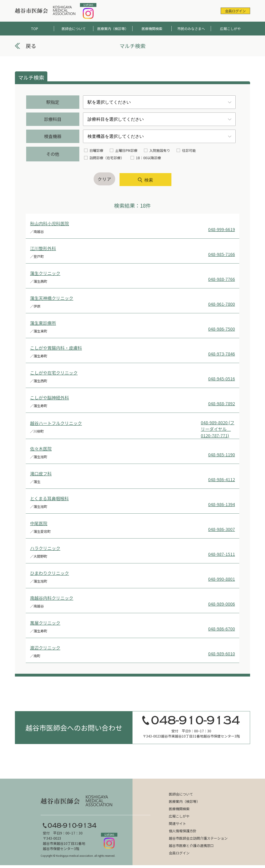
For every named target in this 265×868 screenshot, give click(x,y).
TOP (34, 29)
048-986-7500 (222, 329)
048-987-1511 (222, 554)
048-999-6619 (222, 229)
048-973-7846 (222, 354)
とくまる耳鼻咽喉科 (49, 498)
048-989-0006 (222, 604)
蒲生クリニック (45, 273)
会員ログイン (235, 11)
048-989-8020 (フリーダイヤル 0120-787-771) (218, 429)
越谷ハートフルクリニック (56, 423)
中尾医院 (39, 523)
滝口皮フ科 (41, 473)
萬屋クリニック (45, 623)
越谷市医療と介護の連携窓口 (191, 845)
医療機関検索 (152, 29)
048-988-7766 (222, 279)
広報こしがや (230, 29)
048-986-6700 (222, 629)
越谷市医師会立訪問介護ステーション (198, 838)
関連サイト (177, 823)
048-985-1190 (222, 454)
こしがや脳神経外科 (49, 398)
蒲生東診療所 (43, 323)
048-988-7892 (222, 403)
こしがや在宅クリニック (54, 373)
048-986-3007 (222, 529)
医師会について (74, 29)
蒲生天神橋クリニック (52, 298)
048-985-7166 (222, 254)
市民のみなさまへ (191, 29)
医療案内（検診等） (113, 29)
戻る (31, 46)
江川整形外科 (43, 248)
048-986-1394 (222, 504)
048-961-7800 (222, 304)
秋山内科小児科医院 (49, 223)
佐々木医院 (41, 449)
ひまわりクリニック (49, 573)
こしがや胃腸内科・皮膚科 (56, 348)
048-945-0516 (222, 379)
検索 (145, 180)
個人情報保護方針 (183, 831)
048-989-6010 (222, 653)
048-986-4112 (222, 479)
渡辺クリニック (45, 648)
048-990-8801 (222, 579)
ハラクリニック (45, 548)
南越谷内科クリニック (52, 598)
